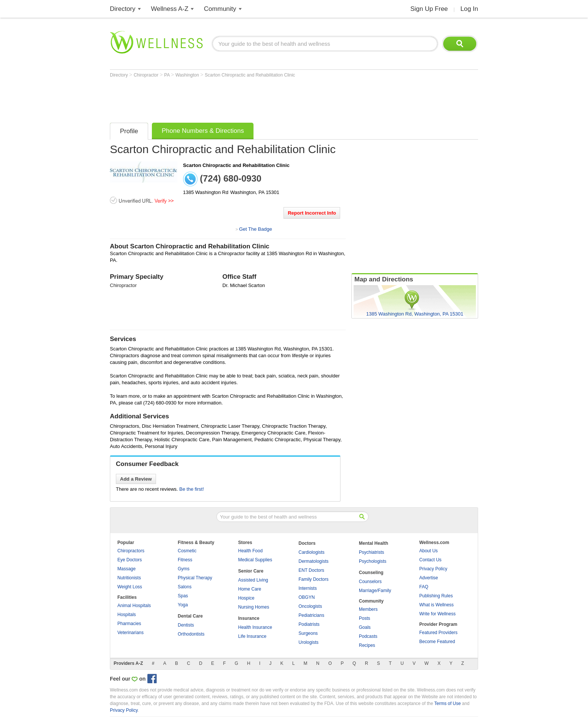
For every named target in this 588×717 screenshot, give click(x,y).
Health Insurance (255, 627)
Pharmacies (129, 624)
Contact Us (430, 560)
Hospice (246, 598)
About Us (428, 551)
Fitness (185, 560)
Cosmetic (187, 551)
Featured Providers (438, 633)
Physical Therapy (195, 578)
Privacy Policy (433, 569)
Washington (188, 75)
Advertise (429, 578)
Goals (365, 627)
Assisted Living (253, 580)
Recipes (367, 645)
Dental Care (190, 616)
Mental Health (373, 543)
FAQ (424, 587)
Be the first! (192, 489)
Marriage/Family (375, 591)
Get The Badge (255, 229)
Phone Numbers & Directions (203, 131)
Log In (469, 9)
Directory (123, 9)
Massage (127, 569)
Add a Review (136, 479)
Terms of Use (448, 703)
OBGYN (307, 597)
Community (220, 9)
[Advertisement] (246, 98)
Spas (183, 596)
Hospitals (127, 615)
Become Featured (437, 642)
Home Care (250, 589)
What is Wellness (436, 605)
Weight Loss (130, 587)
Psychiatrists (371, 552)
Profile (129, 131)
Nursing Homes (254, 607)
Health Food (250, 551)
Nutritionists (129, 578)
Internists (308, 588)
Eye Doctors (130, 560)
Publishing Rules (436, 596)
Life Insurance (252, 636)
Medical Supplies (255, 560)
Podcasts (368, 636)
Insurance (249, 618)
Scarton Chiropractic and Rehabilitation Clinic (250, 75)
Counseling (371, 573)
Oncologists (310, 606)
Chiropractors (131, 551)
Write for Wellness (437, 614)
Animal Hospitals (134, 606)
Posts (364, 618)
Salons (185, 587)
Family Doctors (313, 579)
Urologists (308, 642)
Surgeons (308, 633)
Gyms (184, 569)
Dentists (186, 625)
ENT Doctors (311, 570)
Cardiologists (311, 552)
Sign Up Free (429, 9)
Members (368, 609)
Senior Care (251, 571)
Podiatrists (309, 624)
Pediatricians (311, 615)
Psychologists (373, 561)
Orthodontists (191, 634)
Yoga (183, 605)
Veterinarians (130, 633)
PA (168, 75)
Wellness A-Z (170, 9)
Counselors (370, 582)
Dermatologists (313, 561)
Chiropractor (146, 75)
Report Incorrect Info (312, 213)
